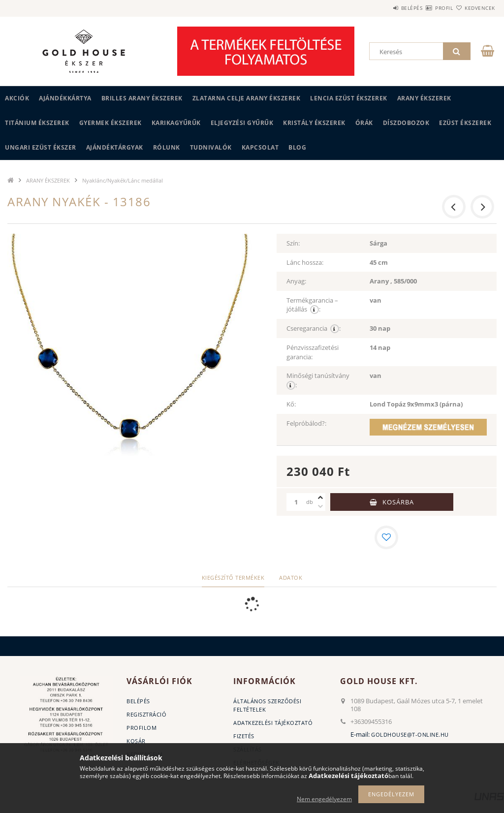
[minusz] (320, 506)
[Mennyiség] (296, 502)
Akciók (17, 98)
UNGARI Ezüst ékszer (41, 147)
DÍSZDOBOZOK (406, 123)
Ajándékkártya (65, 98)
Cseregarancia (314, 328)
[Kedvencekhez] (386, 537)
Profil (427, 8)
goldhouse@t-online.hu (410, 735)
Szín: (293, 243)
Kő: (291, 404)
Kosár (136, 741)
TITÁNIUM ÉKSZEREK (37, 123)
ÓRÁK (364, 123)
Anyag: (296, 281)
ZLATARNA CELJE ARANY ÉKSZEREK (247, 98)
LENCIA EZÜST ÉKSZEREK (349, 98)
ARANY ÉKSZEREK (424, 98)
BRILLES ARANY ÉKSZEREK (142, 98)
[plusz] (320, 498)
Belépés (383, 8)
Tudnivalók (211, 147)
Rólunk (167, 147)
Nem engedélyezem (324, 799)
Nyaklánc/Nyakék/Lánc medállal (123, 180)
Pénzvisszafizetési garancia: (313, 352)
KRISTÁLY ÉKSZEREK (314, 123)
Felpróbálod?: (306, 423)
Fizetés (244, 736)
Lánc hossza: (305, 262)
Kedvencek (474, 8)
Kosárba (398, 502)
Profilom (142, 728)
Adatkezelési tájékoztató (273, 723)
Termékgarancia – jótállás (312, 305)
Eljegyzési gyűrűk (242, 123)
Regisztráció (146, 714)
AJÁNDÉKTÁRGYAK (115, 147)
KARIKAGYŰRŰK (176, 123)
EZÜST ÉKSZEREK (465, 123)
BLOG (297, 147)
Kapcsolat (260, 147)
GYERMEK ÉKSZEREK (110, 123)
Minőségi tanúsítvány (319, 380)
